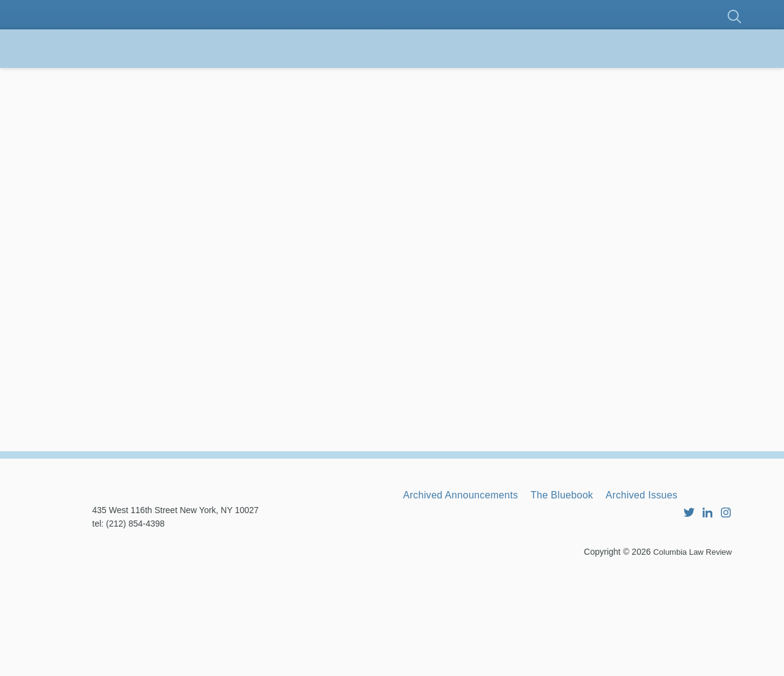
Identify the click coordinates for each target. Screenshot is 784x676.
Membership (241, 79)
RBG (545, 79)
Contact (89, 118)
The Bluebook (591, 586)
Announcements (454, 79)
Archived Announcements (471, 586)
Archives (612, 79)
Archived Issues (687, 586)
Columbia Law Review (689, 655)
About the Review (119, 79)
